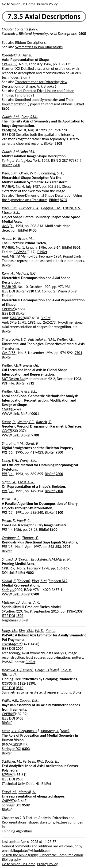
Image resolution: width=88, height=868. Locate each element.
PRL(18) (8, 547)
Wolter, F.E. (65, 339)
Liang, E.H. (10, 460)
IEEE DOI (8, 135)
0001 (35, 414)
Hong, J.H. (10, 631)
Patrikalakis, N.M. (42, 339)
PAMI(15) (9, 130)
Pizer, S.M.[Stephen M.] (50, 581)
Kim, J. (50, 631)
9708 (66, 547)
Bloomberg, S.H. (51, 173)
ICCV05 (7, 683)
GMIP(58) (9, 353)
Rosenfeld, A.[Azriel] (17, 55)
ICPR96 (7, 775)
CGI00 (6, 409)
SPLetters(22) (12, 611)
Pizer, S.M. (29, 117)
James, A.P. (31, 602)
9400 (33, 230)
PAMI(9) (8, 187)
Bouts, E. (51, 761)
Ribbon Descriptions (31, 42)
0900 (35, 594)
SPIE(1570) (18, 322)
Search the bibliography (20, 855)
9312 (30, 383)
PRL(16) (8, 452)
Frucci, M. (9, 792)
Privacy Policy (47, 4)
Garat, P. (32, 443)
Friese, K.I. (28, 391)
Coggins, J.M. (51, 208)
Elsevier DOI (11, 68)
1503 (19, 616)
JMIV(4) (8, 226)
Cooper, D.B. (29, 700)
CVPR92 (8, 309)
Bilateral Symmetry (33, 34)
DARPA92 (17, 318)
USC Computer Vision (51, 291)
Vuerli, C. (24, 521)
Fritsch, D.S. (72, 208)
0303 (26, 749)
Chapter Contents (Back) (20, 29)
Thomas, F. (30, 538)
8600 (54, 530)
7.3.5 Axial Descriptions (44, 17)
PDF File (8, 383)
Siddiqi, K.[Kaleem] (16, 581)
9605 (82, 34)
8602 (6, 109)
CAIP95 (7, 801)
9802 (30, 573)
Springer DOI (11, 749)
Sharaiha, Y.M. (13, 443)
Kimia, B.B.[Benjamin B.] (20, 731)
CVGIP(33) (10, 64)
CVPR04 (8, 714)
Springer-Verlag (14, 161)
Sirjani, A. (9, 482)
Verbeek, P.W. (33, 761)
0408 (19, 718)
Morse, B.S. (10, 212)
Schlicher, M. (11, 761)
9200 (16, 165)
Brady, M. (25, 238)
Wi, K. (39, 631)
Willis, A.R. (10, 700)
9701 (78, 353)
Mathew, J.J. (11, 602)
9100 (59, 491)
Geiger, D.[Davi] (47, 670)
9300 (59, 474)
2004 (19, 648)
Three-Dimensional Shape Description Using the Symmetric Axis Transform (42, 198)
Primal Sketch (73, 256)
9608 (19, 779)
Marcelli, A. (27, 792)
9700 (35, 435)
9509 (26, 805)
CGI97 (6, 431)
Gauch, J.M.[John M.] (18, 152)
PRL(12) (8, 491)
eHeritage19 (11, 644)
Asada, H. (9, 238)
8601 (77, 247)
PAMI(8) (8, 247)
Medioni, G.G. (26, 273)
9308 (58, 143)
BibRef (79, 104)
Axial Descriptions (63, 34)
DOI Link (8, 573)
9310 (30, 291)
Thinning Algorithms (18, 831)
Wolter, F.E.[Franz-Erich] (20, 365)
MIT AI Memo (20, 256)
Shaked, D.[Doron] (16, 559)
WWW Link (10, 414)
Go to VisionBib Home (19, 4)
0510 (19, 688)
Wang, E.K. (28, 460)
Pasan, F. (8, 521)
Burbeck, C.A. (29, 208)
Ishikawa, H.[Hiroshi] (18, 670)
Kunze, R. (9, 422)
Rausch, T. (44, 422)
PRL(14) (8, 474)
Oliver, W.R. (28, 173)
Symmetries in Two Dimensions (39, 47)
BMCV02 (8, 744)
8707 (64, 200)
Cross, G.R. (26, 482)
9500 (59, 452)
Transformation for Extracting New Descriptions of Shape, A (35, 84)
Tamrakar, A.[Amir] (55, 731)
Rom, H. (8, 273)
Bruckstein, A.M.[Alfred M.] (52, 559)
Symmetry (10, 34)
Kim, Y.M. (26, 631)
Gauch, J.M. (11, 117)
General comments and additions (27, 846)
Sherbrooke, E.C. (14, 339)
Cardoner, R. (11, 538)
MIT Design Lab (14, 379)
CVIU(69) (9, 568)
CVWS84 (20, 252)
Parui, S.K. (10, 499)
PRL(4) (7, 530)
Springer (8, 590)
